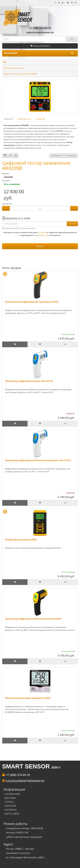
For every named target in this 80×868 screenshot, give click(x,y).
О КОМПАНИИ (12, 794)
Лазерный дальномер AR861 (21, 540)
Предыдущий (57, 155)
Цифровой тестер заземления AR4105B (20, 74)
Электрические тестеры (14, 68)
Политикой (44, 235)
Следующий (71, 155)
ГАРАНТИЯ (10, 806)
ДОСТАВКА (10, 798)
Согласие (42, 233)
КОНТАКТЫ (11, 810)
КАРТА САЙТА (12, 814)
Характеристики (24, 119)
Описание (9, 119)
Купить (40, 246)
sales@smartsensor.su (40, 32)
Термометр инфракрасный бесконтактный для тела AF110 (38, 460)
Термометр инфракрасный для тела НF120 (29, 381)
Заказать (72, 224)
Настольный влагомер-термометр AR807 (28, 698)
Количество (7, 204)
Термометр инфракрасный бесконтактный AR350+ (33, 619)
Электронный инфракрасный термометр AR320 (32, 302)
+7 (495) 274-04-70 (40, 28)
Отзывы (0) (40, 119)
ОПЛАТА (9, 802)
